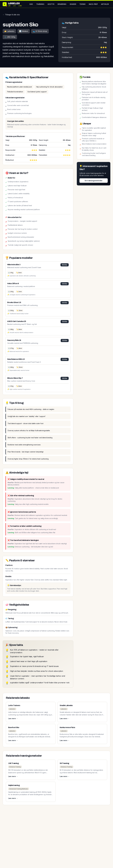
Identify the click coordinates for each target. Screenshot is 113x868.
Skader (73, 4)
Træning (40, 4)
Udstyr (51, 4)
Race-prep (93, 4)
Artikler (105, 4)
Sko (31, 4)
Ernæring (62, 4)
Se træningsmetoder (94, 181)
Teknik (82, 4)
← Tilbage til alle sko (11, 15)
